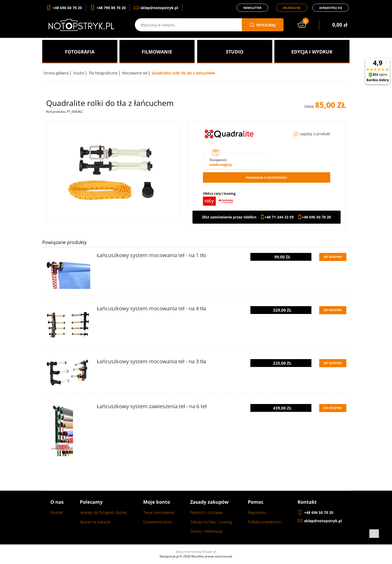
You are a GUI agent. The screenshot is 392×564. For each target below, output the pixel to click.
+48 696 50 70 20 (316, 217)
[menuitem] (80, 52)
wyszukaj (263, 25)
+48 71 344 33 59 (279, 217)
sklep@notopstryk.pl (323, 521)
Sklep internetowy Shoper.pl (196, 552)
